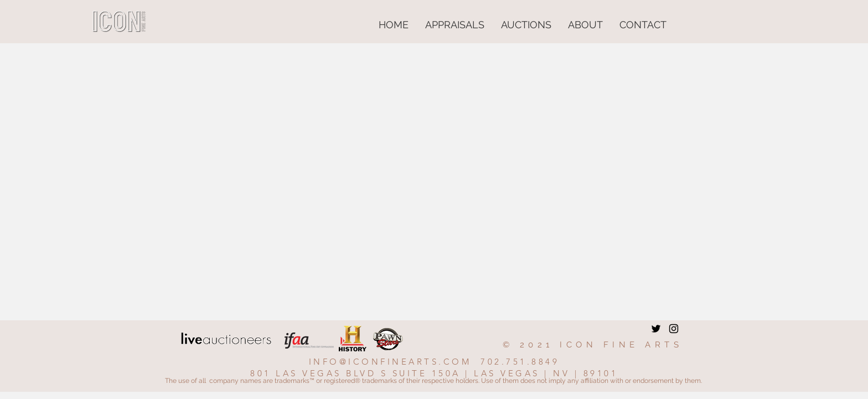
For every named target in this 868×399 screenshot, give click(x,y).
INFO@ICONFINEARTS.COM (390, 362)
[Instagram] (674, 329)
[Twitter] (656, 329)
